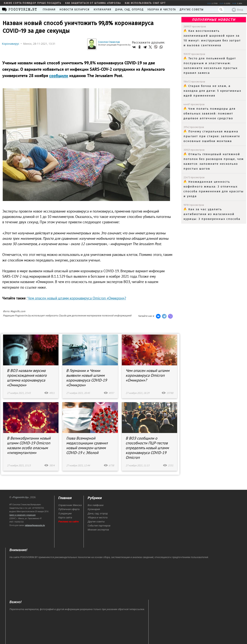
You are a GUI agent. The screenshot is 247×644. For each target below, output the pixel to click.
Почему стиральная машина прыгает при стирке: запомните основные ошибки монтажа (212, 136)
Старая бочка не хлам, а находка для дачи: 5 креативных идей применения (212, 91)
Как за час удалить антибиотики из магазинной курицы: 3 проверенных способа (212, 214)
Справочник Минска (70, 505)
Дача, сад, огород (129, 10)
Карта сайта (65, 517)
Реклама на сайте (69, 522)
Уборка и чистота (162, 10)
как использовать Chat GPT (145, 3)
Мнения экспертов (98, 530)
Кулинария (103, 10)
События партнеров (99, 526)
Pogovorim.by (20, 497)
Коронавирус (11, 44)
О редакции (65, 513)
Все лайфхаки (96, 505)
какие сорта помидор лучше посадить (33, 3)
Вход (237, 10)
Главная (49, 10)
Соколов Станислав (109, 42)
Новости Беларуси (74, 10)
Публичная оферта (69, 509)
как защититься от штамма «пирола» (93, 3)
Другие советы (192, 10)
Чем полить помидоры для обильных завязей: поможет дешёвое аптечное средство (210, 113)
